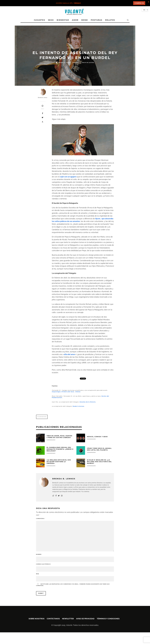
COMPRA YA (139, 3)
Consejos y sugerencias (75, 48)
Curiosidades (42, 417)
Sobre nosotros (36, 619)
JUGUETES (39, 20)
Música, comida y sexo (97, 437)
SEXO (51, 20)
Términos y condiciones (108, 619)
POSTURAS (96, 20)
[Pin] (43, 122)
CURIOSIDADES (51, 440)
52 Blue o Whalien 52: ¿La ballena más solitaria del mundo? (99, 462)
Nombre (39, 554)
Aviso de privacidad (85, 619)
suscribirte (95, 584)
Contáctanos (53, 619)
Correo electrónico (43, 564)
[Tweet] (43, 117)
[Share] (43, 113)
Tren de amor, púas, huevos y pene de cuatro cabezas (59, 437)
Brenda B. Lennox (65, 63)
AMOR (75, 20)
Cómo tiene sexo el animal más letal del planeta (99, 449)
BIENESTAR (63, 20)
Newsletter (68, 619)
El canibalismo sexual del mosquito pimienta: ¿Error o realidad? (60, 449)
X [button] (148, 2)
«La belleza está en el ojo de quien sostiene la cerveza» (59, 462)
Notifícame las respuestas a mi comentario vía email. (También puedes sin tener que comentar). (73, 585)
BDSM (85, 20)
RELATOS (110, 20)
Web (37, 574)
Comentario (41, 519)
